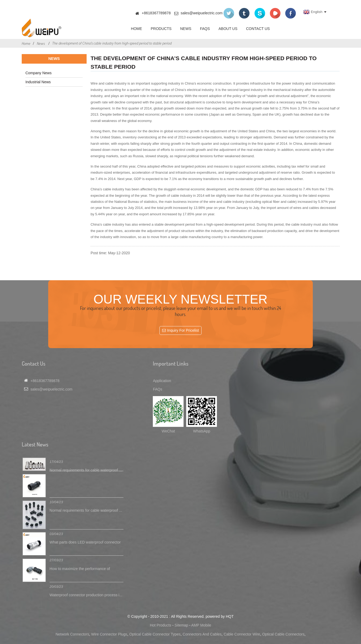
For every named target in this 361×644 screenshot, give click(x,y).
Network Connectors (72, 634)
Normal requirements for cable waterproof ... (86, 470)
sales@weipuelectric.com (202, 13)
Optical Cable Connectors (283, 634)
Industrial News (38, 82)
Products (161, 29)
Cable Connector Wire (242, 634)
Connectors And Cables (202, 634)
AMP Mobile (201, 625)
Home (136, 29)
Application (162, 381)
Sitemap (181, 625)
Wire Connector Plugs (109, 634)
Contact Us (258, 29)
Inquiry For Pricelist (183, 330)
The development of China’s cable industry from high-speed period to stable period (112, 43)
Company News (39, 73)
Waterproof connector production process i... (86, 595)
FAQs (205, 29)
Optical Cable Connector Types (155, 634)
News (186, 29)
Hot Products (161, 625)
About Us (228, 29)
